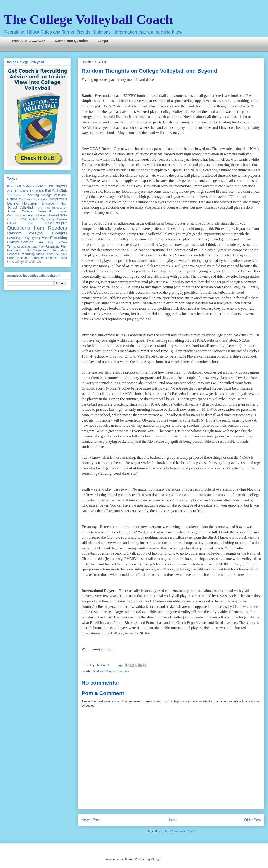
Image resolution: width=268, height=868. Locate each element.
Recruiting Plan (56, 246)
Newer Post (91, 820)
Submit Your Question (71, 41)
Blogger (156, 859)
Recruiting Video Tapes (37, 254)
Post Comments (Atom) (180, 831)
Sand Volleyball (19, 258)
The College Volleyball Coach (88, 19)
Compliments (58, 199)
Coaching (32, 195)
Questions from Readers (37, 228)
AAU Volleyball (26, 186)
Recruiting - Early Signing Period (28, 238)
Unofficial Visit (57, 258)
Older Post (252, 820)
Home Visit (43, 208)
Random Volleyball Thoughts (110, 671)
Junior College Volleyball (29, 211)
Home (172, 820)
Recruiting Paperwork (31, 247)
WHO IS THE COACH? (28, 41)
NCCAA (12, 219)
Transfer (38, 258)
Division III (50, 203)
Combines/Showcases (33, 199)
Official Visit (20, 223)
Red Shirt (61, 254)
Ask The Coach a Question (25, 191)
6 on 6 (11, 186)
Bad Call (52, 191)
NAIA (63, 215)
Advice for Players (52, 186)
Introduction (60, 208)
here (224, 340)
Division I (15, 203)
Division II (32, 203)
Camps (103, 41)
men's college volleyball (42, 215)
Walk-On (35, 262)
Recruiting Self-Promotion (27, 250)
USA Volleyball (17, 262)
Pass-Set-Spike (56, 223)
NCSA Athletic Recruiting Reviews (43, 219)
